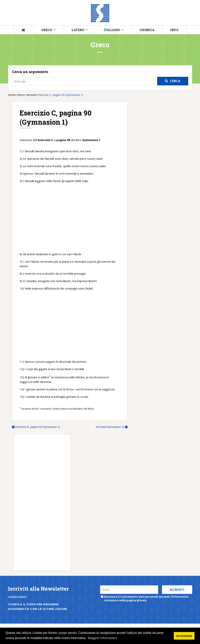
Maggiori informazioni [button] (102, 638)
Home (12, 95)
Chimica (147, 30)
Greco (47, 30)
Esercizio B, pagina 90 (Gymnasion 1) (36, 427)
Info (174, 30)
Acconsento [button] (184, 636)
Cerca (175, 81)
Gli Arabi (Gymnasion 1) (112, 427)
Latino (78, 30)
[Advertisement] (70, 217)
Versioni (31, 95)
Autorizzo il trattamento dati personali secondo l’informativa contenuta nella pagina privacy (146, 598)
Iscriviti (177, 590)
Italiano (112, 30)
